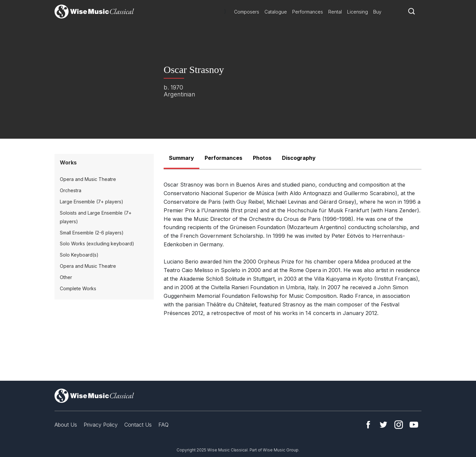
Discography (299, 158)
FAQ (163, 425)
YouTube (414, 425)
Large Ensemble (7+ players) (92, 202)
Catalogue (276, 12)
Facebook (368, 425)
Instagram (399, 425)
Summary (181, 158)
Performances (308, 12)
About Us (66, 425)
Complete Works (78, 288)
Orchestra (71, 190)
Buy (377, 12)
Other (66, 277)
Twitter (383, 425)
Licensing (357, 12)
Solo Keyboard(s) (79, 255)
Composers (247, 12)
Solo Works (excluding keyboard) (97, 244)
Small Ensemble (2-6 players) (92, 233)
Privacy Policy (101, 425)
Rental (335, 12)
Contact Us (138, 425)
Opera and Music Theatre (88, 179)
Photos (262, 158)
